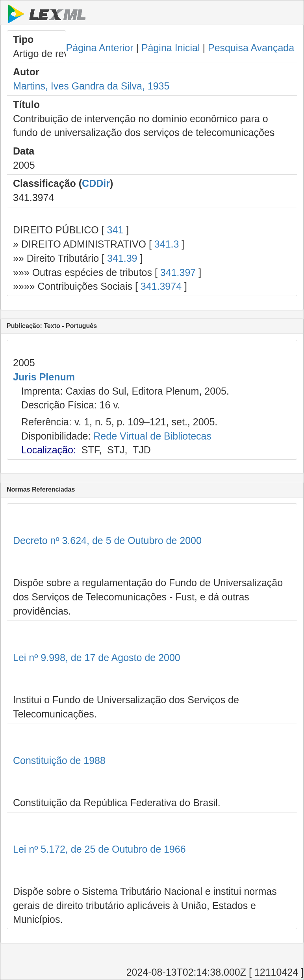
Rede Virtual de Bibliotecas (152, 436)
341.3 (167, 244)
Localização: (49, 450)
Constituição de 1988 (59, 760)
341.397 (178, 272)
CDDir (96, 183)
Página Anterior (100, 48)
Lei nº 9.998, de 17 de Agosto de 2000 (97, 658)
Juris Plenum (44, 377)
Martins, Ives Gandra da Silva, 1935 (91, 86)
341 (115, 230)
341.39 (122, 258)
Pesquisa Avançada (251, 48)
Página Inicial (171, 48)
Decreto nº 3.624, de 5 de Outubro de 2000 (107, 540)
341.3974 (161, 286)
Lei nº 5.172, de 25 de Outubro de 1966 (99, 849)
